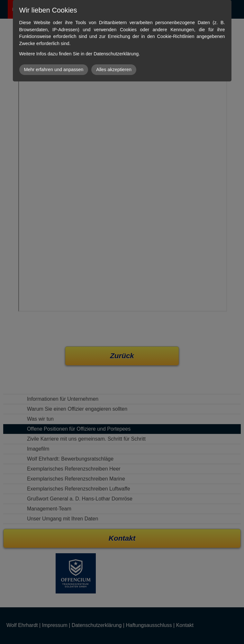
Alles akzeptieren (114, 70)
